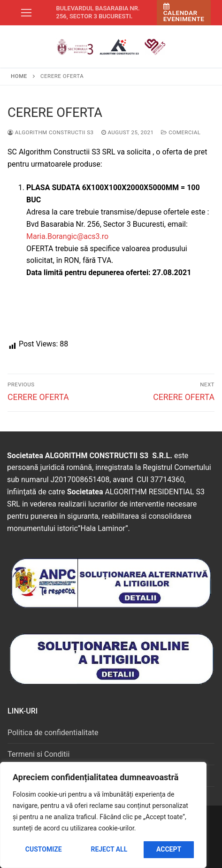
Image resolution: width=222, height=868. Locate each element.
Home (19, 76)
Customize (44, 849)
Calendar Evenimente (184, 13)
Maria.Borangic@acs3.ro (67, 236)
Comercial (181, 132)
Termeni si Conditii (38, 754)
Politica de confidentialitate (53, 733)
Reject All (109, 849)
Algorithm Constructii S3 (51, 132)
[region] (103, 815)
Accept (169, 849)
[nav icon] (26, 13)
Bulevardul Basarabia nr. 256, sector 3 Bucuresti (98, 12)
